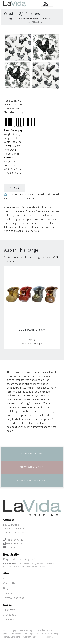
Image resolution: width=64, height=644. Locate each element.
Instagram (9, 610)
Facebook (9, 614)
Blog (6, 588)
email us (11, 547)
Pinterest (9, 619)
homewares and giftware (27, 19)
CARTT (55, 637)
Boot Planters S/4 (32, 330)
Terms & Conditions (14, 598)
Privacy (25, 637)
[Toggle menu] (57, 4)
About (6, 578)
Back (14, 188)
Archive (35, 633)
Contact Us (9, 583)
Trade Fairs (9, 593)
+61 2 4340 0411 (15, 540)
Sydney (32, 637)
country (47, 19)
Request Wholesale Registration (20, 559)
